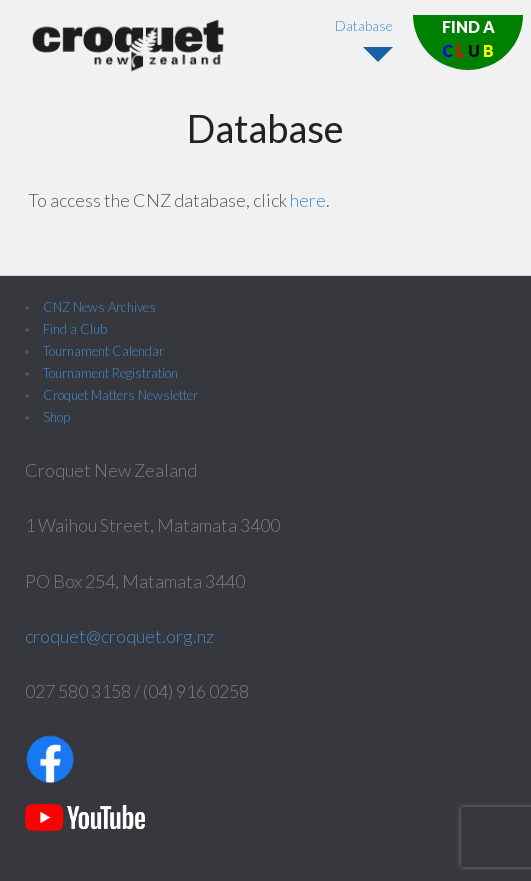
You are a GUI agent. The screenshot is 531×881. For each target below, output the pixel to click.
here (308, 200)
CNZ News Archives (99, 307)
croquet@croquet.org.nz (119, 636)
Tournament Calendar (103, 351)
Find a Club (75, 329)
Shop (56, 417)
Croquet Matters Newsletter (120, 395)
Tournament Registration (110, 373)
